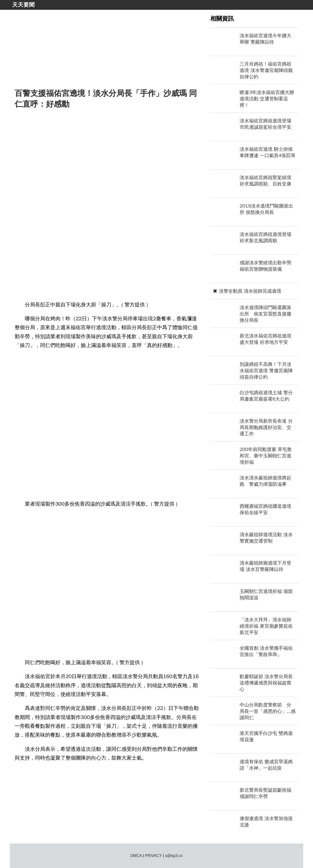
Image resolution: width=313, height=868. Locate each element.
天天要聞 (23, 5)
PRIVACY (153, 856)
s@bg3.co (174, 856)
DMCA (136, 856)
